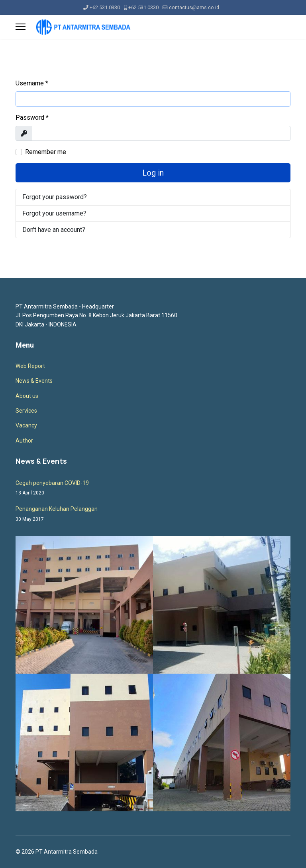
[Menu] (21, 27)
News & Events (34, 381)
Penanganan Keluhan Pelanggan (153, 514)
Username (32, 83)
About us (27, 396)
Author (24, 441)
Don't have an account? (54, 230)
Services (26, 411)
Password (32, 118)
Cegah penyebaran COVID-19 (153, 488)
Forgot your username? (54, 213)
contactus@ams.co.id (194, 7)
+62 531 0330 (105, 7)
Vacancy (26, 425)
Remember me (46, 152)
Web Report (30, 366)
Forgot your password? (55, 197)
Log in (153, 173)
